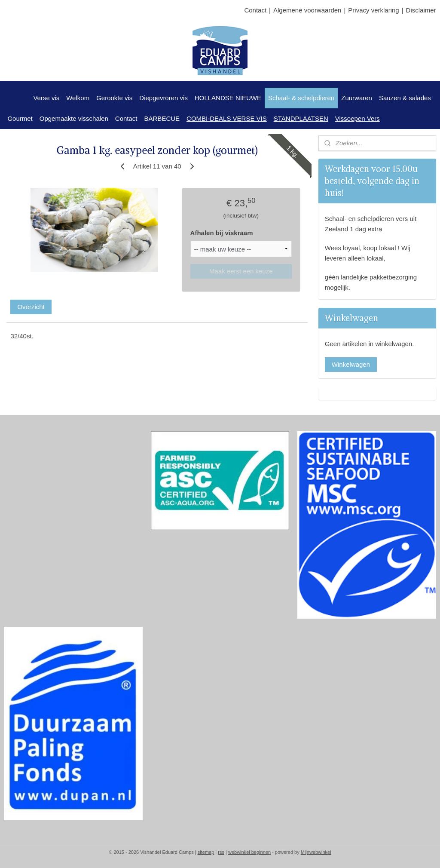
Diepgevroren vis (163, 98)
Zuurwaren (357, 98)
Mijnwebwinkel (316, 852)
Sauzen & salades (405, 98)
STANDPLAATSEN (301, 118)
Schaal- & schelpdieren (301, 98)
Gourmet (20, 118)
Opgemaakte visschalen (74, 118)
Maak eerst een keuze (241, 271)
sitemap (206, 852)
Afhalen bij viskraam (222, 233)
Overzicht (31, 307)
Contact (255, 10)
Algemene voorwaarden (307, 10)
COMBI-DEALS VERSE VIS (227, 118)
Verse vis (46, 98)
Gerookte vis (114, 98)
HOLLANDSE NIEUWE (228, 98)
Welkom (78, 98)
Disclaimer (421, 10)
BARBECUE (162, 118)
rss (221, 852)
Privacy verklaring (373, 10)
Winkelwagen (351, 364)
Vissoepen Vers (357, 118)
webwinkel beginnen (249, 852)
